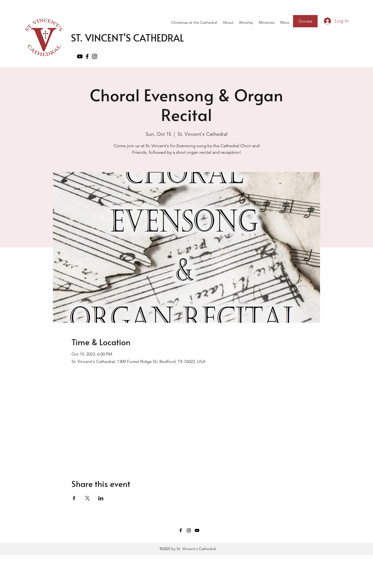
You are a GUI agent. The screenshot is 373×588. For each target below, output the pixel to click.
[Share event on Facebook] (74, 498)
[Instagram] (95, 56)
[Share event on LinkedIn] (101, 498)
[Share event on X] (87, 498)
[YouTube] (80, 56)
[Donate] (305, 21)
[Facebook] (87, 56)
